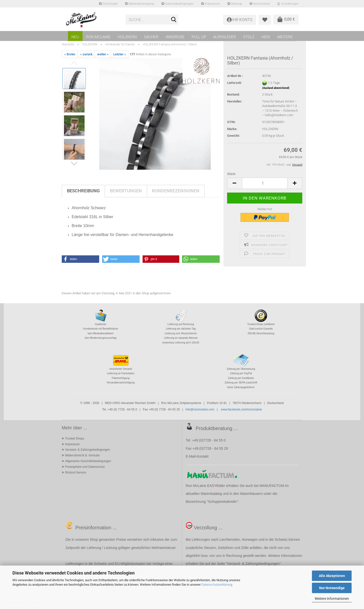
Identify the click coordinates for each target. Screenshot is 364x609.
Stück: (232, 174)
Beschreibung (83, 191)
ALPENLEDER (225, 37)
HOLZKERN (127, 37)
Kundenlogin (288, 4)
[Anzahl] (265, 183)
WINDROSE (175, 37)
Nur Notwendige (332, 588)
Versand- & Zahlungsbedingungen (87, 450)
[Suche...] (174, 20)
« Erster (70, 54)
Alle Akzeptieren (332, 576)
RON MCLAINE (98, 37)
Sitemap (235, 4)
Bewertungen (126, 191)
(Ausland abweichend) (276, 88)
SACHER (151, 37)
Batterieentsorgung (139, 4)
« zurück (86, 54)
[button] (235, 183)
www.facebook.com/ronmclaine (241, 409)
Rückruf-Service (76, 473)
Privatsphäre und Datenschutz (85, 467)
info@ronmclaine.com (200, 409)
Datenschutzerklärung (217, 585)
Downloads (108, 4)
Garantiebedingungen (178, 4)
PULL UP (199, 37)
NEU (75, 37)
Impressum (211, 4)
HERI (266, 37)
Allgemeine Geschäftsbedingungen (88, 461)
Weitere (285, 37)
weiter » (103, 54)
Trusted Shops (75, 439)
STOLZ (249, 37)
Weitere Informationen (332, 599)
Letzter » (120, 54)
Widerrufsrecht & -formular (82, 455)
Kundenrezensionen (176, 191)
